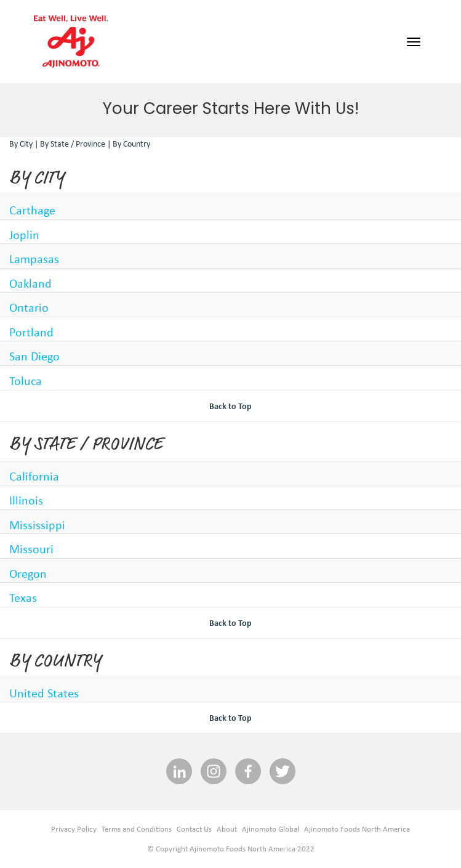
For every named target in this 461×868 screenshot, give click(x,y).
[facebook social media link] (248, 772)
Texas (23, 597)
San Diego (34, 356)
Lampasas (34, 258)
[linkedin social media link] (179, 772)
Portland (31, 332)
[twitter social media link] (283, 772)
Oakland (30, 283)
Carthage (32, 210)
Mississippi (37, 525)
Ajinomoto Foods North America (357, 829)
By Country (131, 144)
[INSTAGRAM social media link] (214, 772)
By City (21, 144)
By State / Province (73, 144)
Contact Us (194, 829)
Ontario (29, 307)
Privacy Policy (74, 829)
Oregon (28, 573)
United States (44, 693)
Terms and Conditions (137, 829)
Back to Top (231, 406)
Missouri (31, 549)
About (227, 829)
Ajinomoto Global (271, 829)
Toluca (26, 380)
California (34, 476)
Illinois (26, 500)
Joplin (24, 234)
